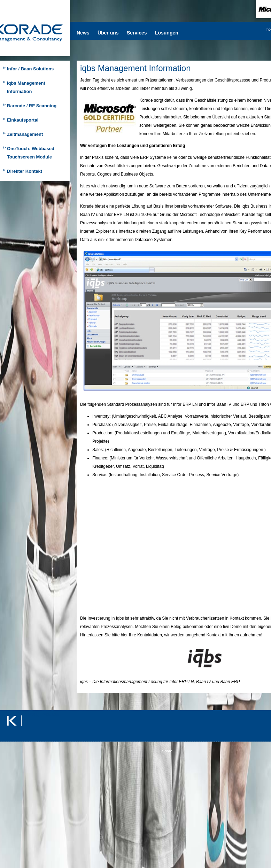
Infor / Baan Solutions (30, 69)
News (83, 33)
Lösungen (167, 33)
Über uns (108, 33)
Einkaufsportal (23, 120)
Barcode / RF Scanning (32, 106)
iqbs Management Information (26, 87)
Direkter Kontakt (25, 171)
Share (167, 751)
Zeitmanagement (25, 134)
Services (137, 33)
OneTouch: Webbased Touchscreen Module (31, 153)
